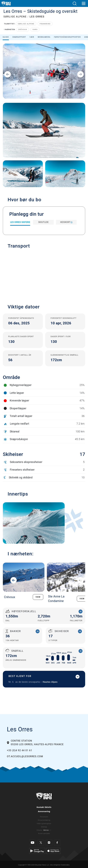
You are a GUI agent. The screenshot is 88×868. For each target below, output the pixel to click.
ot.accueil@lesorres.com (25, 756)
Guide (6, 37)
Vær (32, 37)
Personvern (44, 817)
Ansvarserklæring (44, 820)
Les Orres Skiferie (20, 222)
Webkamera (44, 37)
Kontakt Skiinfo (44, 807)
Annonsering (44, 811)
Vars (35, 30)
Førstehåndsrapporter (67, 37)
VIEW (38, 597)
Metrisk (46, 830)
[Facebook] (57, 843)
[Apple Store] (53, 851)
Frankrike (45, 24)
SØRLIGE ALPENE (15, 17)
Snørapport (19, 37)
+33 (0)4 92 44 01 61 (20, 750)
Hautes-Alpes (50, 682)
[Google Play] (37, 851)
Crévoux (23, 30)
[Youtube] (33, 843)
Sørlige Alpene (26, 24)
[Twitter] (41, 843)
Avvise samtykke (44, 834)
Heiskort (66, 222)
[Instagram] (49, 843)
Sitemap (44, 827)
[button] (75, 4)
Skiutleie (43, 222)
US (50, 830)
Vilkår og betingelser (44, 824)
